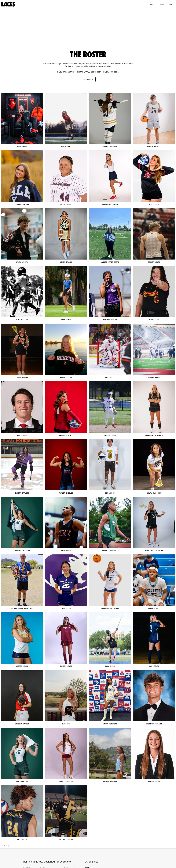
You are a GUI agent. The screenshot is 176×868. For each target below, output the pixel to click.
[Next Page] (7, 846)
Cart (171, 4)
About (161, 4)
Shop (152, 4)
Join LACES (88, 79)
